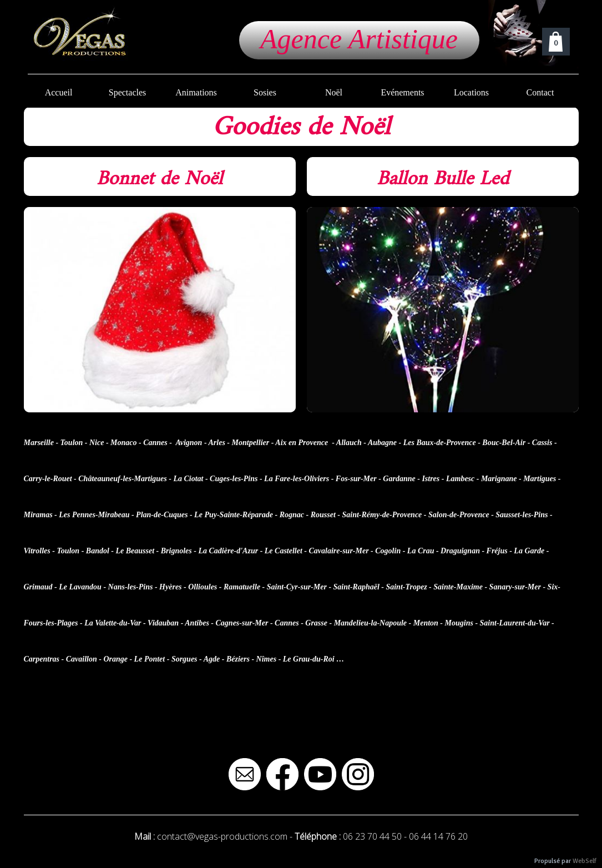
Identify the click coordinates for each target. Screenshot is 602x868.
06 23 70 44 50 (372, 836)
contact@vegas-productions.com (222, 836)
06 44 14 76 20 (438, 836)
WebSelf (585, 861)
